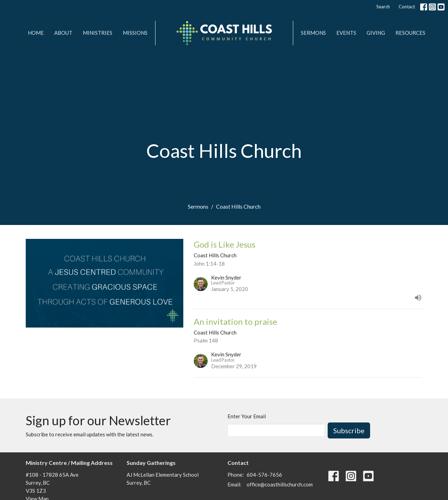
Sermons (313, 33)
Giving (376, 33)
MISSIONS (135, 33)
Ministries (98, 33)
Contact (407, 7)
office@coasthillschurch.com (280, 484)
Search (383, 7)
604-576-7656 (264, 475)
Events (346, 33)
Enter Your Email (247, 416)
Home (36, 33)
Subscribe (349, 430)
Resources (410, 33)
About (63, 33)
